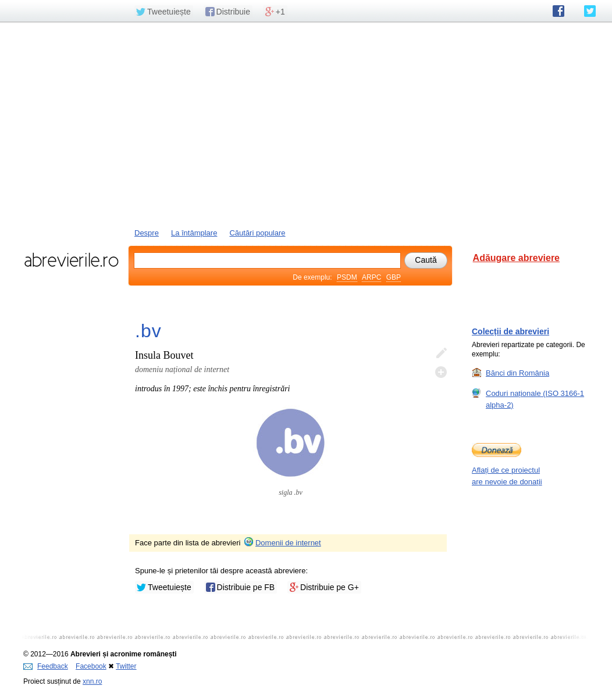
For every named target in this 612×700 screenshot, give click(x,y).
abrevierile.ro (71, 260)
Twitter (126, 666)
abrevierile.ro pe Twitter (590, 11)
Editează (441, 353)
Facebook (91, 666)
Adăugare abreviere (516, 258)
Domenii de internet (282, 543)
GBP (394, 277)
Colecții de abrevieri (510, 331)
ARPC (371, 277)
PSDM (347, 277)
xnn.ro (92, 681)
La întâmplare (194, 233)
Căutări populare (257, 233)
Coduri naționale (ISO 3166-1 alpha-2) (535, 399)
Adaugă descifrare (441, 372)
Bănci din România (517, 373)
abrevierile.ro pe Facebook (558, 11)
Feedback (46, 666)
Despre (147, 233)
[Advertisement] (306, 124)
